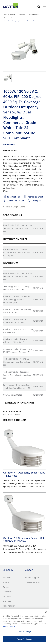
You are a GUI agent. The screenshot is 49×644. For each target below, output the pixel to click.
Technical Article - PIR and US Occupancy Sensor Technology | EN (17, 362)
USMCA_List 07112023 (13, 395)
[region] (24, 626)
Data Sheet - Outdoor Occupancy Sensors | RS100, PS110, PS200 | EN (18, 228)
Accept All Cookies (24, 639)
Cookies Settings (24, 632)
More (6, 191)
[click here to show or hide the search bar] (39, 7)
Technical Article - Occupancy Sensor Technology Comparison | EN (18, 375)
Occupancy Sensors (10, 18)
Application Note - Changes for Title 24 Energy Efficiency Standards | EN (17, 299)
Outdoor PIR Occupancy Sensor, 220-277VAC (24, 540)
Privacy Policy (9, 626)
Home (5, 15)
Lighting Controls (33, 15)
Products (13, 15)
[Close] (46, 612)
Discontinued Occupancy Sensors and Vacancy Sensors (21, 21)
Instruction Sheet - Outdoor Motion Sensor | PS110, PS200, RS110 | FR (17, 252)
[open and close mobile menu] (44, 7)
